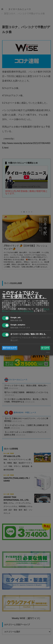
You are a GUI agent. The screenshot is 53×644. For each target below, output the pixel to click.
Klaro (48, 352)
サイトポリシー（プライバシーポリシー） (26, 310)
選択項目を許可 (10, 348)
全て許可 (45, 348)
